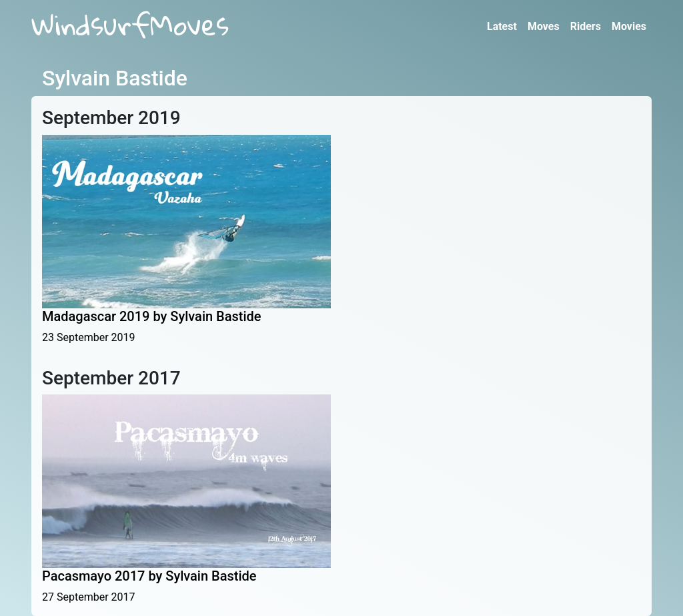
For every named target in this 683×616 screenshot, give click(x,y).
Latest (502, 26)
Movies (629, 26)
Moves (544, 26)
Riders (586, 26)
